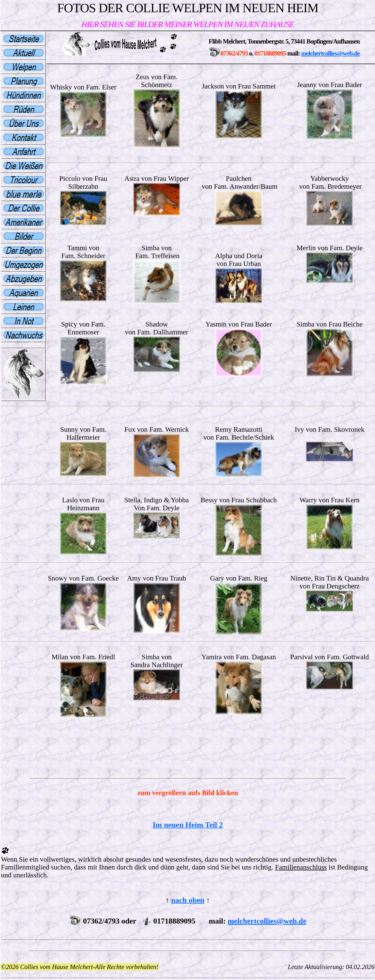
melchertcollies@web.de (330, 53)
